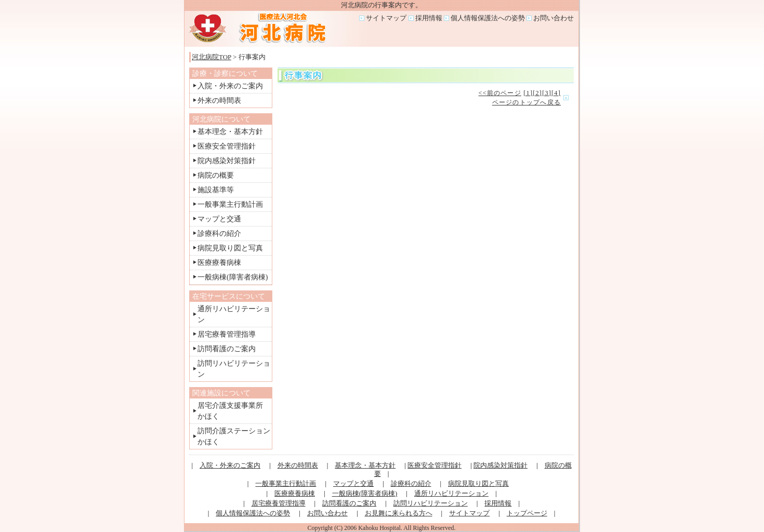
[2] (537, 93)
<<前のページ (500, 93)
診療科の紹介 (219, 234)
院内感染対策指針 (227, 161)
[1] (528, 93)
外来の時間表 (219, 101)
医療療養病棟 (219, 263)
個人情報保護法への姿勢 (488, 18)
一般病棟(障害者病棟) (233, 277)
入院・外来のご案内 (230, 86)
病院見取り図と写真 (230, 248)
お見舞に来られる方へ (399, 513)
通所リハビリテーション (451, 493)
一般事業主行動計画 (230, 204)
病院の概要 (216, 175)
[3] (547, 93)
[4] (556, 93)
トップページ (527, 513)
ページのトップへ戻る (526, 102)
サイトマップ (386, 18)
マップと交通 (219, 219)
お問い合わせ (554, 18)
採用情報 (429, 18)
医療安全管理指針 (227, 146)
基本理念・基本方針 (230, 132)
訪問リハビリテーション (431, 503)
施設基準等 (216, 190)
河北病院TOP (212, 57)
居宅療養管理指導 (227, 334)
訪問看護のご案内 (227, 349)
